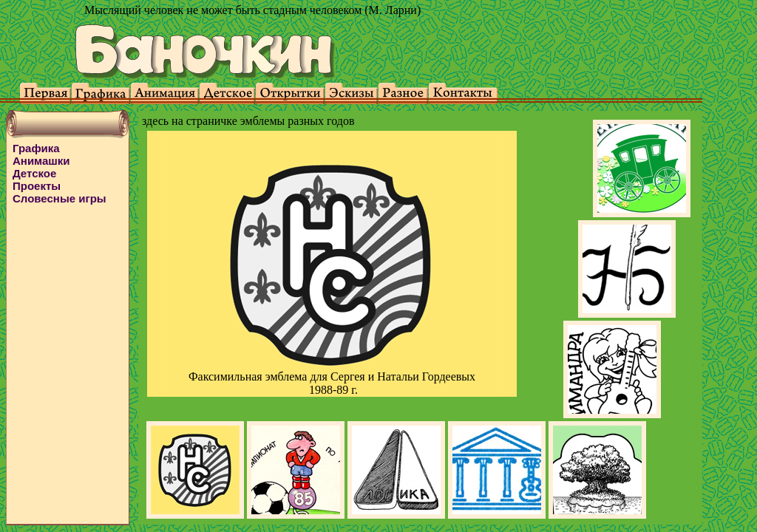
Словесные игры (60, 198)
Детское (34, 173)
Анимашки (41, 161)
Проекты (37, 186)
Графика (36, 148)
